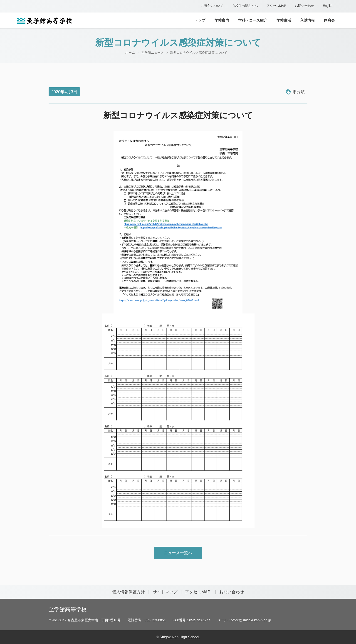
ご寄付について (212, 6)
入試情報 (307, 20)
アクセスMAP (276, 6)
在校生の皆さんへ (245, 6)
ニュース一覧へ (178, 553)
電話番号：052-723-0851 (147, 620)
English (328, 6)
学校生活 (284, 20)
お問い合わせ (304, 6)
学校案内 (222, 20)
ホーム (130, 53)
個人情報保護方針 (129, 592)
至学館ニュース (153, 53)
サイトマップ (165, 592)
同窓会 (329, 20)
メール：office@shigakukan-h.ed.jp (244, 620)
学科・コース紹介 (253, 20)
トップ (200, 20)
